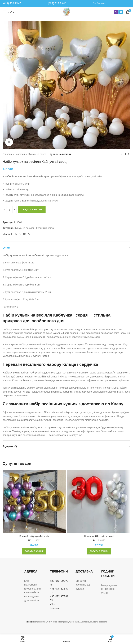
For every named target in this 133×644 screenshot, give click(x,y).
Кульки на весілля (61, 154)
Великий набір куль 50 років (34, 536)
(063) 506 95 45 (12, 3)
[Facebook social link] (12, 234)
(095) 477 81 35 (100, 3)
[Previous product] (122, 154)
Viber (53, 604)
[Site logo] (66, 12)
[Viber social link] (29, 234)
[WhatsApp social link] (20, 234)
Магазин (20, 154)
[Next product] (129, 154)
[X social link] (16, 234)
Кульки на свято (37, 154)
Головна (7, 154)
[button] (34, 551)
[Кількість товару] (10, 210)
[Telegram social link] (24, 234)
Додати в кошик (32, 209)
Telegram (55, 608)
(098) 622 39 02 (57, 3)
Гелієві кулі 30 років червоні (99, 536)
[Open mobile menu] (8, 12)
